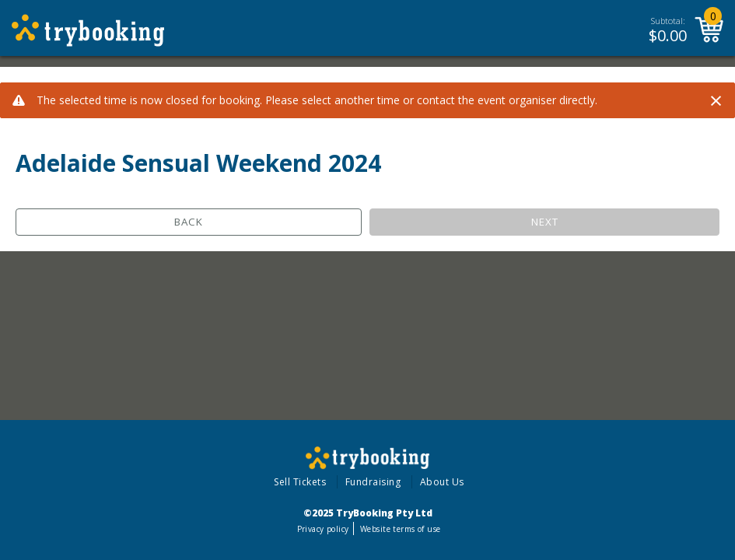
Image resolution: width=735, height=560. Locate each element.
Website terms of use (400, 529)
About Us (442, 482)
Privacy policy (323, 529)
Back (189, 222)
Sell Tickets (300, 482)
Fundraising (373, 482)
